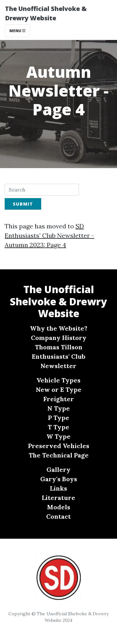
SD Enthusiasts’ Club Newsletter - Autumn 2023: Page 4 (49, 235)
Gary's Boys (59, 479)
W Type (58, 436)
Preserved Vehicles (59, 446)
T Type (58, 427)
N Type (59, 408)
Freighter (59, 399)
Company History (59, 338)
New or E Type (59, 389)
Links (58, 488)
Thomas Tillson (59, 347)
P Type (59, 418)
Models (59, 507)
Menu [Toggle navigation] (17, 31)
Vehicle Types (58, 380)
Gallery (58, 469)
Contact (58, 516)
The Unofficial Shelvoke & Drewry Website (46, 13)
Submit (23, 204)
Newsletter (58, 366)
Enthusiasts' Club (59, 356)
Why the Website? (59, 328)
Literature (58, 498)
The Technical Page (59, 455)
